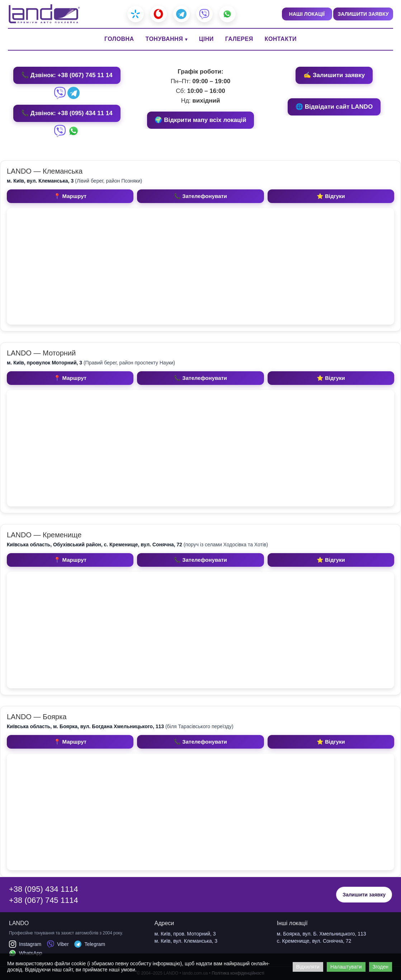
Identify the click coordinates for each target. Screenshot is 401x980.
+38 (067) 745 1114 (44, 900)
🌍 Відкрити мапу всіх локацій (200, 120)
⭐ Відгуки (331, 196)
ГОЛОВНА (119, 39)
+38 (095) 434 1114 (44, 889)
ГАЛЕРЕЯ (239, 39)
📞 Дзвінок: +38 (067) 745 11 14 (67, 75)
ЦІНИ (206, 39)
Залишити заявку (364, 895)
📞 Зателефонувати (200, 196)
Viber (58, 944)
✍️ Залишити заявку (334, 75)
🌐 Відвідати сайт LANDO (334, 107)
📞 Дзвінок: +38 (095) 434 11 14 (67, 113)
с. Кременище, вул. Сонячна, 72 (314, 941)
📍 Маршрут (70, 196)
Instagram (25, 944)
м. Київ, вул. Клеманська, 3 (186, 941)
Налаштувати (346, 967)
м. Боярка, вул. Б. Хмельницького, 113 (322, 934)
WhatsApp (26, 953)
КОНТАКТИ (281, 39)
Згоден (381, 967)
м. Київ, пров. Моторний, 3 (185, 934)
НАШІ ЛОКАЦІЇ (307, 14)
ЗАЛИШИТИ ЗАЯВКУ (363, 14)
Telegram (90, 944)
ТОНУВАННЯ (164, 39)
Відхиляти (308, 967)
